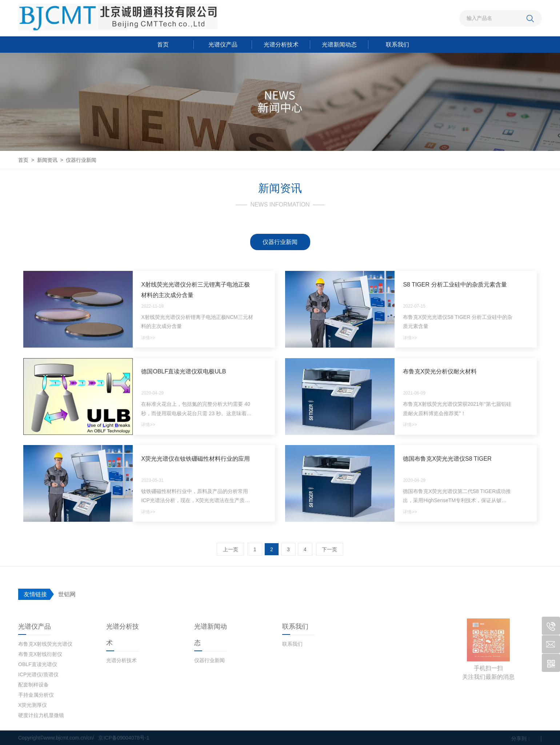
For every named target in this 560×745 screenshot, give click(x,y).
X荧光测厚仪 (33, 705)
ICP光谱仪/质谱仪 (38, 674)
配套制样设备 (33, 685)
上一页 (231, 549)
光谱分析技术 (281, 45)
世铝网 (67, 594)
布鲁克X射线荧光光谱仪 (45, 644)
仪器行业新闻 (280, 242)
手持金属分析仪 (36, 695)
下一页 (329, 549)
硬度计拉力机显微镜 (41, 715)
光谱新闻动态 (339, 45)
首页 (163, 45)
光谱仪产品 (223, 45)
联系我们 (397, 45)
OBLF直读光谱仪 (38, 664)
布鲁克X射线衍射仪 (40, 654)
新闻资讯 (47, 160)
